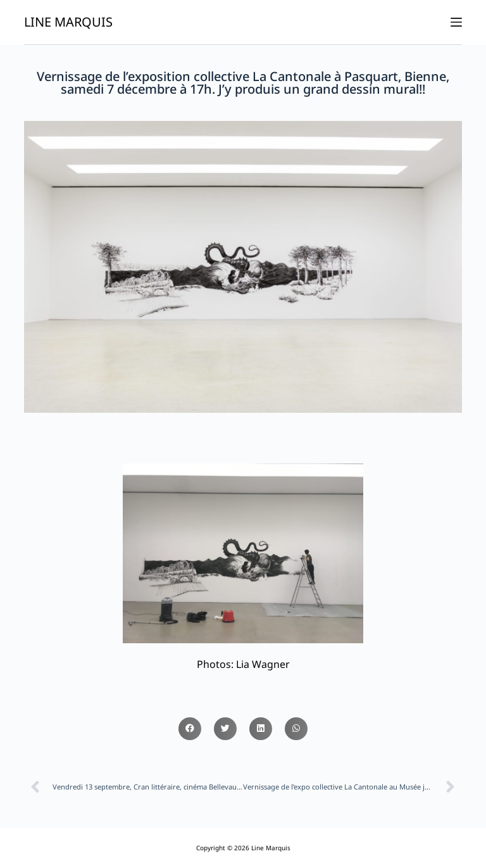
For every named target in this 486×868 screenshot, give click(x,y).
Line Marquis (68, 22)
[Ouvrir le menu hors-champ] (456, 22)
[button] (190, 729)
